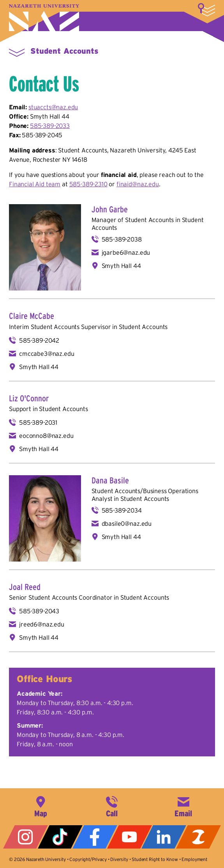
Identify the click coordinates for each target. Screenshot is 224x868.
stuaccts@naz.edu (53, 107)
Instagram (26, 837)
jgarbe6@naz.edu (126, 252)
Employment (194, 859)
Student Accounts (64, 51)
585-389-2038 (122, 239)
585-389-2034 (122, 510)
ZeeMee (198, 837)
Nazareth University (44, 18)
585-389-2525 (112, 806)
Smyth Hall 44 (121, 266)
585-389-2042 (39, 340)
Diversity (119, 859)
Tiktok (60, 837)
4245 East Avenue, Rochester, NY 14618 (41, 806)
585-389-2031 (38, 422)
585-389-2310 (88, 184)
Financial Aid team (35, 184)
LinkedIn (164, 837)
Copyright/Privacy (88, 859)
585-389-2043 (39, 611)
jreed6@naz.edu (42, 624)
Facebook (95, 837)
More (206, 10)
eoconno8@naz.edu (46, 436)
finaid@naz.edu (138, 184)
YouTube (130, 837)
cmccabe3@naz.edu (47, 353)
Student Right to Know (155, 859)
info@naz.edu (183, 806)
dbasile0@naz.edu (127, 523)
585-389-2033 (50, 126)
